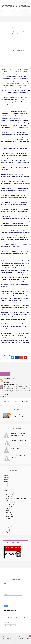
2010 (6, 485)
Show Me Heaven (10, 506)
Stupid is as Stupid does (12, 502)
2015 (6, 475)
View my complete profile (17, 416)
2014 (6, 477)
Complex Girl (8, 378)
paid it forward (11, 160)
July (7, 528)
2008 (6, 489)
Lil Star (7, 510)
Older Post (25, 402)
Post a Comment (5, 396)
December (9, 493)
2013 (6, 479)
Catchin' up (8, 512)
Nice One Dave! (10, 522)
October (8, 497)
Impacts (8, 518)
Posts (7, 623)
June (7, 530)
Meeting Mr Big (10, 504)
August (8, 526)
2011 (6, 483)
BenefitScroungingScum (11, 385)
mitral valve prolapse (22, 216)
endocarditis (23, 207)
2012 (6, 481)
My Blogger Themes (26, 639)
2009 (6, 487)
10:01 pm (7, 383)
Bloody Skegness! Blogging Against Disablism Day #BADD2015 (18, 435)
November (9, 495)
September (9, 524)
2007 (6, 491)
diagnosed (4, 79)
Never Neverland (10, 514)
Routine (8, 508)
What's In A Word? (16, 448)
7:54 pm (6, 395)
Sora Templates (13, 639)
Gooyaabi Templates (17, 641)
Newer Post (6, 402)
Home (16, 402)
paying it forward (10, 340)
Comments (8, 626)
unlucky (3, 221)
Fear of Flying (9, 516)
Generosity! (8, 520)
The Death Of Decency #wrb (19, 441)
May (7, 532)
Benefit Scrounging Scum (16, 636)
